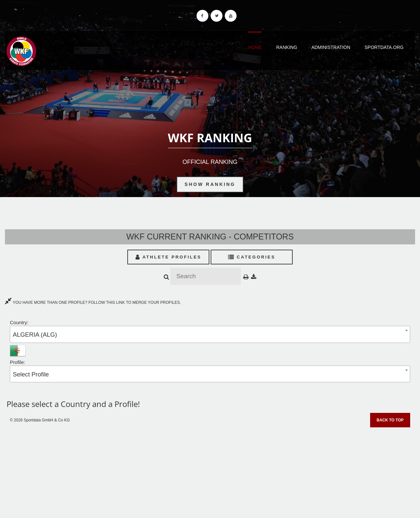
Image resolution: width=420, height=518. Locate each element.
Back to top (390, 420)
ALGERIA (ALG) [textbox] (35, 335)
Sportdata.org (384, 47)
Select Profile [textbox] (31, 374)
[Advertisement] (210, 470)
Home (255, 47)
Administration (331, 47)
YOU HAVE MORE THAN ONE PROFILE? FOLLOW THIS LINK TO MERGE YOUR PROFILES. (93, 303)
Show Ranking (210, 184)
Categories (252, 257)
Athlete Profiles (168, 257)
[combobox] (210, 334)
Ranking (287, 47)
